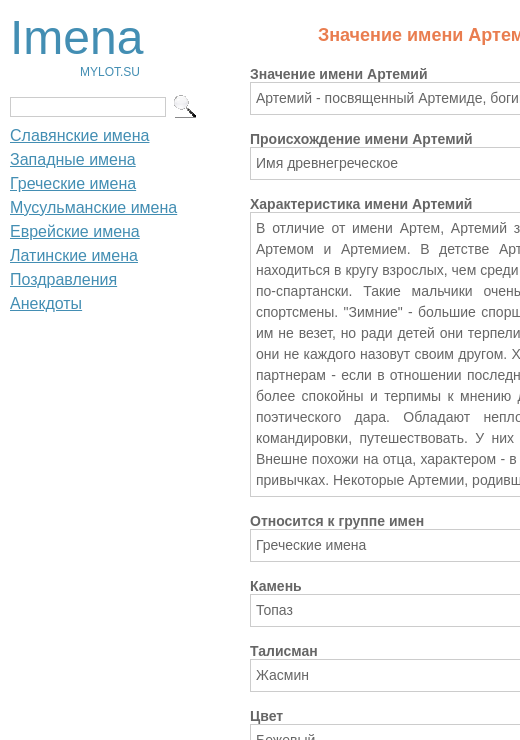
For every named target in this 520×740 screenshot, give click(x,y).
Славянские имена (79, 135)
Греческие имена (73, 183)
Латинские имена (74, 255)
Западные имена (73, 159)
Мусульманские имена (93, 207)
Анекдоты (46, 303)
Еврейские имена (75, 231)
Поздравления (63, 279)
